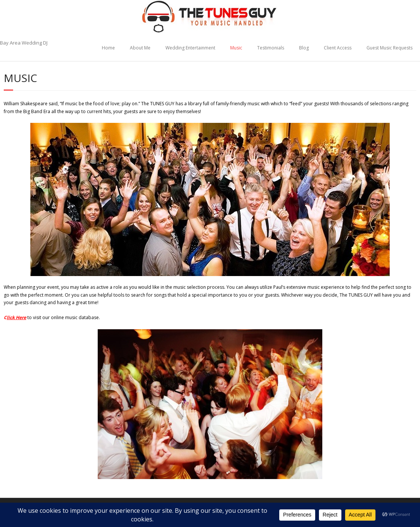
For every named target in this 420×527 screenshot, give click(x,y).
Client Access (338, 48)
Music (236, 48)
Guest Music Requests (389, 48)
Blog (304, 48)
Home (108, 48)
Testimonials (271, 48)
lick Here (16, 317)
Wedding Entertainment (190, 48)
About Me (140, 48)
